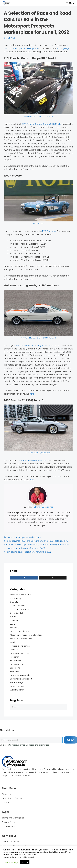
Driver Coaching (18, 606)
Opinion (14, 642)
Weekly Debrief (17, 690)
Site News (15, 671)
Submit (70, 740)
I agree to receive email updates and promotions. (25, 745)
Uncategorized (17, 686)
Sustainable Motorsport (21, 679)
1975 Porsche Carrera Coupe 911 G (39, 116)
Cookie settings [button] (11, 862)
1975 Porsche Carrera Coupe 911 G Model (42, 124)
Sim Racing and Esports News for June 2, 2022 (29, 552)
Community (16, 598)
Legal (13, 624)
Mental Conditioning (19, 631)
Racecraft (15, 657)
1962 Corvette (39, 224)
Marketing (15, 628)
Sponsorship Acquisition (21, 675)
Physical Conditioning (20, 646)
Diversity (14, 602)
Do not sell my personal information (20, 857)
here (32, 169)
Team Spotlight (17, 682)
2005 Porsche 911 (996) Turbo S (39, 453)
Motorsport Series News (21, 639)
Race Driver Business (20, 653)
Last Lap (14, 620)
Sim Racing (15, 668)
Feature (14, 617)
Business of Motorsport (21, 595)
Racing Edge (63, 48)
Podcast (14, 650)
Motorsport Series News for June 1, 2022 (26, 548)
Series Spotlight (17, 664)
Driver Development (19, 609)
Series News (16, 661)
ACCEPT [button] (25, 862)
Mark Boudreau (43, 507)
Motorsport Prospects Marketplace (21, 48)
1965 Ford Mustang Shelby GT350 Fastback (39, 338)
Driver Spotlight (17, 613)
